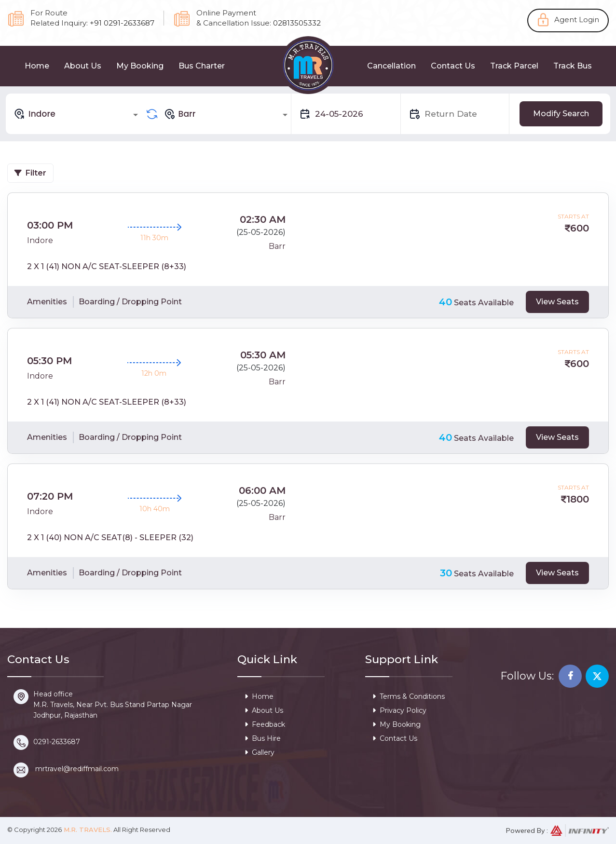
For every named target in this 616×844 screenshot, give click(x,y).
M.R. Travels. (87, 830)
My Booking (140, 66)
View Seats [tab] (557, 302)
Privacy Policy (399, 710)
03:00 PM (50, 225)
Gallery (260, 752)
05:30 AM (263, 355)
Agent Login (577, 20)
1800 (578, 499)
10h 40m (155, 509)
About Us (83, 66)
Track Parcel (514, 66)
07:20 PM (50, 496)
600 (580, 228)
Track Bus (573, 66)
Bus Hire (263, 738)
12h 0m (154, 373)
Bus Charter (202, 66)
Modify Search (561, 114)
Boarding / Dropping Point (130, 302)
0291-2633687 (57, 742)
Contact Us (453, 66)
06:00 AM (262, 490)
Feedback (265, 724)
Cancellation (391, 66)
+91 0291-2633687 (122, 23)
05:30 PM (49, 361)
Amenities (47, 302)
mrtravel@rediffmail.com (77, 769)
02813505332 (297, 23)
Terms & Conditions (409, 696)
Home (37, 66)
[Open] (136, 115)
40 (445, 302)
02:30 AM (263, 219)
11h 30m (154, 238)
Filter (30, 173)
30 (446, 573)
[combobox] (77, 114)
